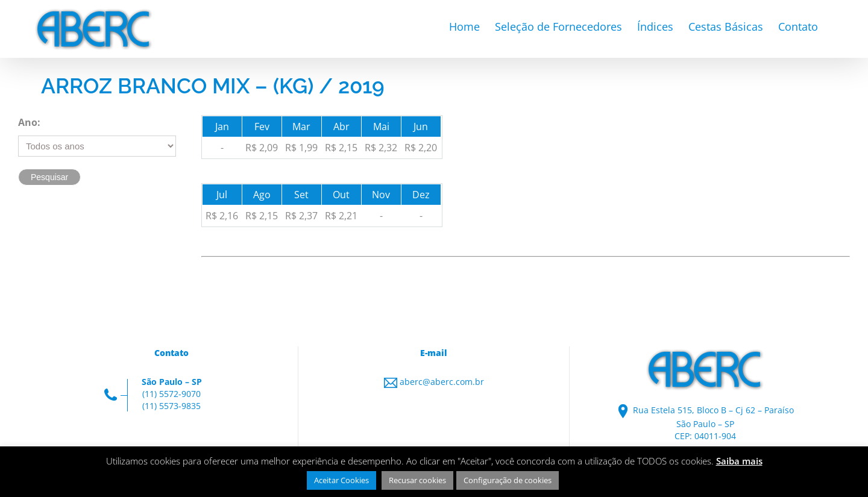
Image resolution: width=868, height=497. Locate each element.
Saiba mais (739, 461)
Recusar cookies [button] (417, 480)
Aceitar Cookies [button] (341, 480)
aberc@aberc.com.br (442, 382)
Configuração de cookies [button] (508, 480)
